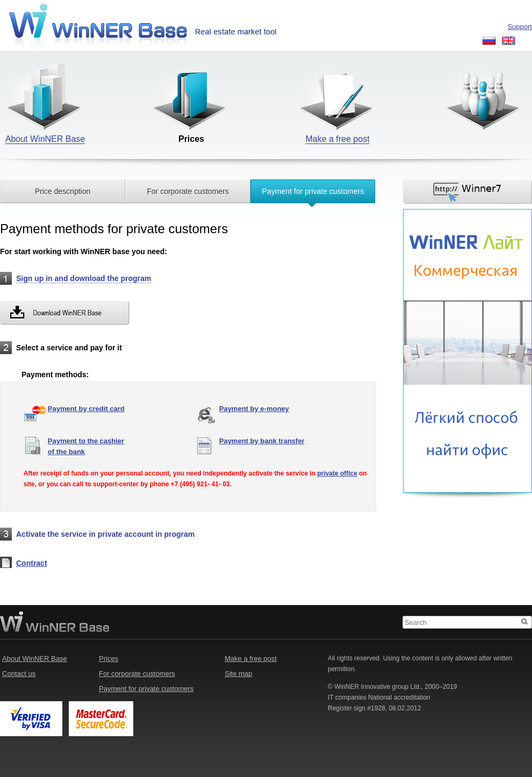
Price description (63, 191)
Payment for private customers (313, 191)
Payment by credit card (86, 409)
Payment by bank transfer (262, 441)
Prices (109, 659)
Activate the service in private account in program (105, 534)
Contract (32, 563)
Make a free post (251, 659)
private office (337, 473)
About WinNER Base (35, 659)
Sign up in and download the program (84, 278)
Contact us (19, 674)
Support (520, 27)
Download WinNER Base (65, 313)
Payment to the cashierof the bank (86, 446)
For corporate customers (188, 191)
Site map (238, 674)
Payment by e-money (254, 409)
